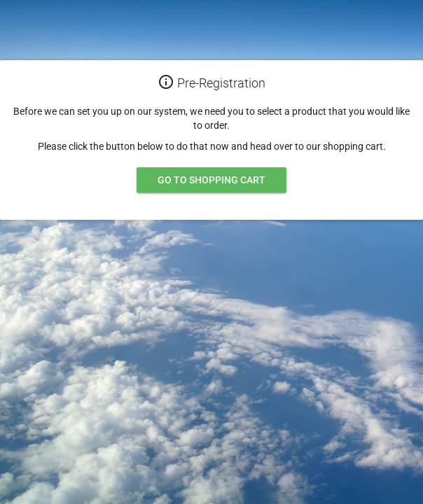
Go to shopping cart (211, 180)
